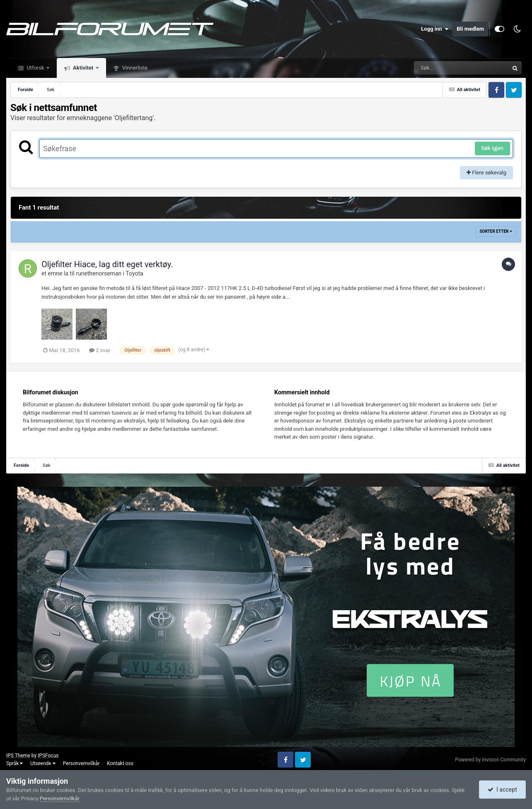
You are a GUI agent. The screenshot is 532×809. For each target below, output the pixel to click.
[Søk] (441, 68)
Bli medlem (470, 29)
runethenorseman (99, 273)
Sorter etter (496, 231)
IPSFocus (48, 756)
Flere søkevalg (486, 173)
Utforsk (35, 68)
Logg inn (435, 29)
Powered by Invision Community (490, 760)
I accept (502, 790)
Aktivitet (83, 68)
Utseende (43, 763)
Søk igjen (492, 148)
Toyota (134, 273)
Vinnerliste (134, 68)
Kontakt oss (120, 763)
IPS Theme (18, 756)
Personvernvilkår (81, 763)
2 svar (100, 350)
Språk (15, 763)
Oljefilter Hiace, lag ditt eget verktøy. (107, 264)
